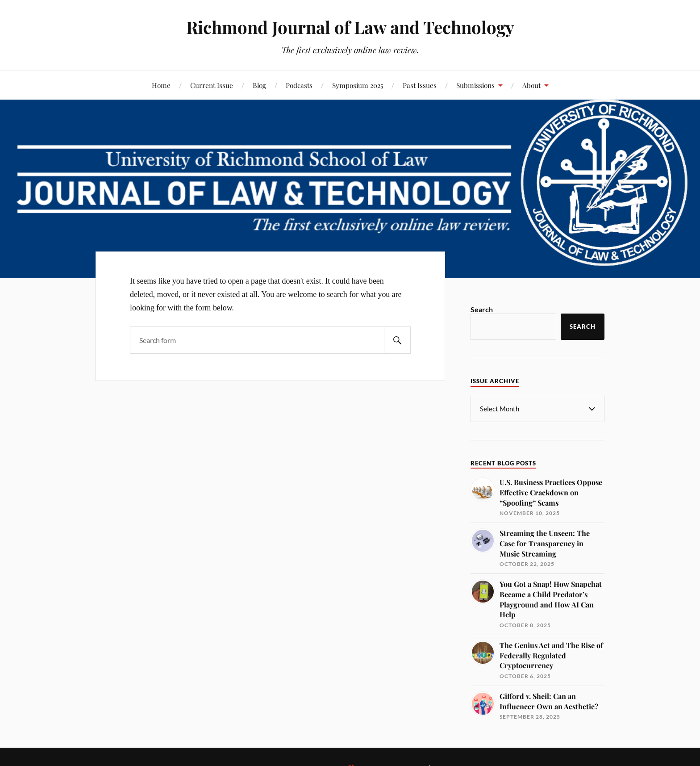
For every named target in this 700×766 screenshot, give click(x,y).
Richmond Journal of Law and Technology (350, 27)
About (531, 85)
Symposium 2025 (358, 85)
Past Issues (420, 85)
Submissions (475, 85)
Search (482, 309)
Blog (259, 85)
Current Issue (212, 85)
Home (161, 85)
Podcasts (299, 85)
